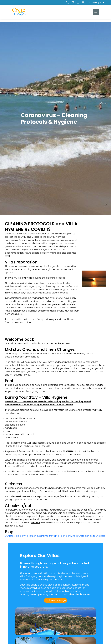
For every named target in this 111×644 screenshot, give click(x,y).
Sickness (13, 484)
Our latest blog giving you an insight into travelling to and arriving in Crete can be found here (55, 536)
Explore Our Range (56, 600)
